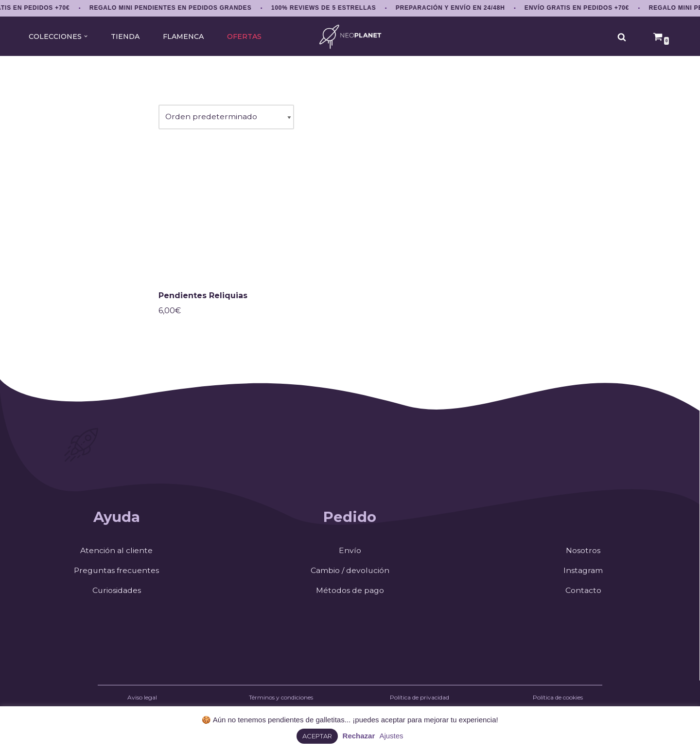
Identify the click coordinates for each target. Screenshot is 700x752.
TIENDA (124, 36)
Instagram (583, 572)
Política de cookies (558, 700)
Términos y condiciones (281, 700)
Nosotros (583, 552)
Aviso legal (142, 700)
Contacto (583, 592)
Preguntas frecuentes (116, 572)
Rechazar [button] (359, 736)
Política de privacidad (420, 700)
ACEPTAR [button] (317, 736)
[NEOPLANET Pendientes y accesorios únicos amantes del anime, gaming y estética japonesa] (350, 37)
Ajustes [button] (391, 736)
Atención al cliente (116, 552)
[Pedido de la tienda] (227, 117)
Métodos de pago (350, 592)
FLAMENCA (183, 36)
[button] (85, 36)
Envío (350, 552)
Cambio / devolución (350, 572)
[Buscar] (622, 37)
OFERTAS (245, 36)
